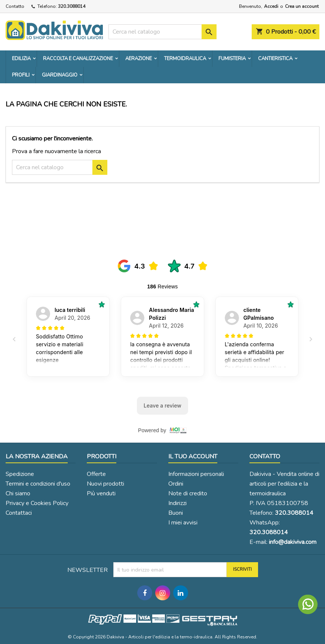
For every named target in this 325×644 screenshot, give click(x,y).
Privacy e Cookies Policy (37, 503)
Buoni (176, 513)
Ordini (176, 484)
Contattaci (19, 513)
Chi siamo (18, 493)
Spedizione (20, 474)
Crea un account (302, 6)
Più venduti (101, 493)
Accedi (271, 6)
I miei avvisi (183, 523)
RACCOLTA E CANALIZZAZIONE (78, 59)
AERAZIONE (139, 59)
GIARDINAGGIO (60, 75)
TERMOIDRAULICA (185, 59)
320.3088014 (72, 6)
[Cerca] (163, 32)
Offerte (96, 474)
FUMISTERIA (232, 59)
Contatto (15, 6)
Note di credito (188, 493)
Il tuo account (193, 456)
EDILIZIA (21, 59)
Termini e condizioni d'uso (38, 484)
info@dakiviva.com (293, 542)
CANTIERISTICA (275, 59)
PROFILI (21, 75)
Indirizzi (177, 503)
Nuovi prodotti (105, 484)
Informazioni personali (196, 474)
